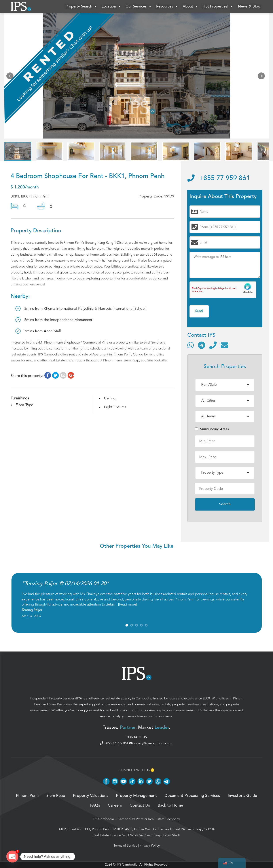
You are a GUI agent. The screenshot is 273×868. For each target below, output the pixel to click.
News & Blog (249, 7)
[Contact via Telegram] (202, 345)
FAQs (95, 805)
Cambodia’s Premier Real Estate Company (149, 819)
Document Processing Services (192, 796)
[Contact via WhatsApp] (191, 345)
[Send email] (224, 345)
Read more (128, 604)
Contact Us (140, 805)
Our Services (139, 7)
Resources (167, 7)
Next (262, 77)
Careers (115, 805)
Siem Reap (57, 704)
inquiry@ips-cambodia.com (151, 743)
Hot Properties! (218, 7)
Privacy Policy (150, 845)
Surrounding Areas (212, 429)
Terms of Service (125, 845)
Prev (11, 77)
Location (111, 7)
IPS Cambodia (103, 819)
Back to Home (170, 805)
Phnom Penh (27, 796)
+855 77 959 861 (219, 178)
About (190, 7)
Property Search (81, 7)
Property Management (136, 796)
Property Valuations (91, 796)
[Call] (213, 345)
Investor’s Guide (242, 796)
